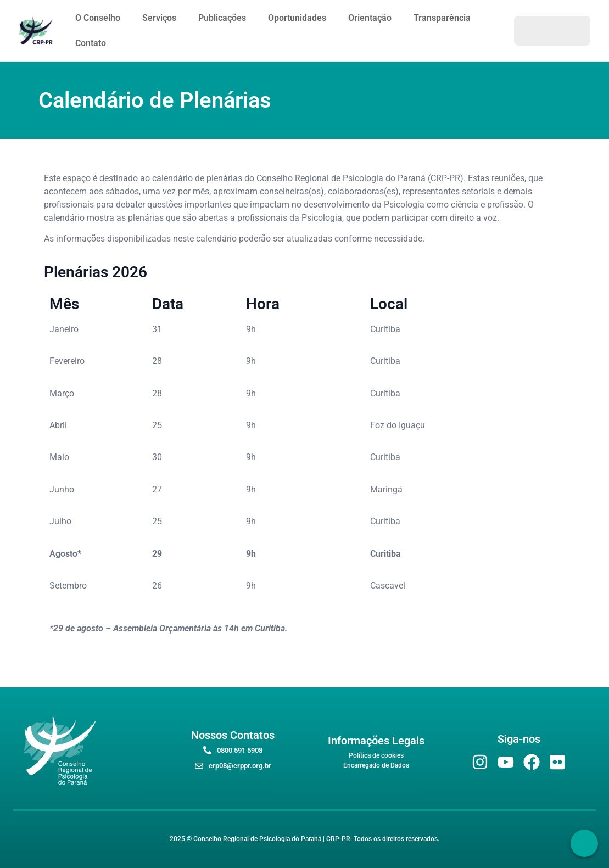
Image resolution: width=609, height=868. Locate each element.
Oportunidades (297, 18)
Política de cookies (376, 755)
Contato (91, 43)
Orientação (370, 18)
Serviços (159, 18)
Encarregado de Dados (376, 765)
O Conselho (98, 18)
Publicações (222, 18)
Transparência (442, 18)
